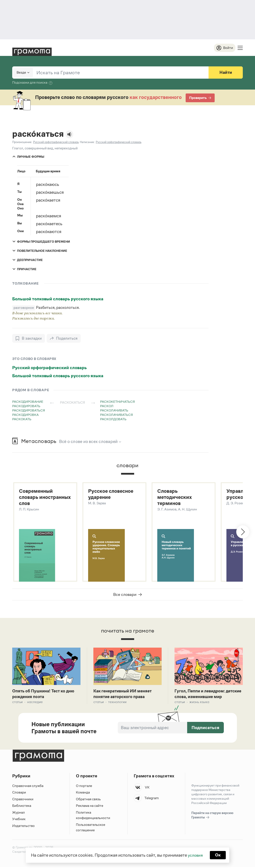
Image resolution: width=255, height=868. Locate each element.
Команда (83, 793)
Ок (218, 855)
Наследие (35, 703)
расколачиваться (116, 415)
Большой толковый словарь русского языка (58, 299)
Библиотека (22, 807)
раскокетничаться (117, 402)
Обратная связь (88, 800)
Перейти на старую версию (212, 816)
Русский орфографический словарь (50, 368)
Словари (19, 793)
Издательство (23, 827)
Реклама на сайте (90, 807)
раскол (107, 406)
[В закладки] (29, 339)
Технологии (117, 703)
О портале (84, 787)
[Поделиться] (64, 339)
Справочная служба (28, 787)
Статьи (17, 703)
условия (195, 855)
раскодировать (26, 406)
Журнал (19, 814)
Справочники (23, 800)
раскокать (22, 419)
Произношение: (22, 142)
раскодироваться (29, 411)
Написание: (87, 142)
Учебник (19, 820)
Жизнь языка (199, 703)
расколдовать (113, 419)
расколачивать (114, 411)
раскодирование (28, 402)
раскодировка (25, 415)
